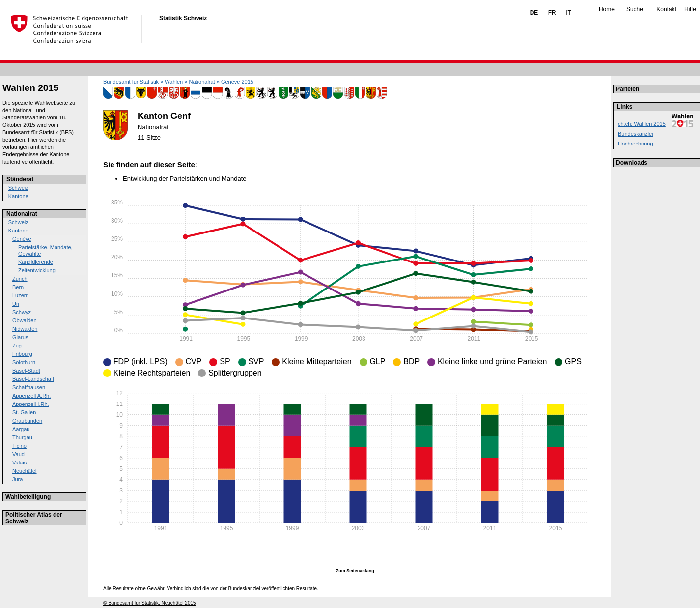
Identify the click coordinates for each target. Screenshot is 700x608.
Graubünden (27, 421)
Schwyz (22, 312)
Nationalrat (22, 214)
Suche (635, 9)
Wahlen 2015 (30, 88)
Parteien (628, 89)
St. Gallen (24, 412)
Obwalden (25, 320)
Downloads (632, 163)
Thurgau (22, 437)
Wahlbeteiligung (28, 497)
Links (625, 107)
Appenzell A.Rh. (31, 396)
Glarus (20, 337)
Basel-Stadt (26, 371)
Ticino (19, 446)
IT (569, 13)
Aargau (21, 429)
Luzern (21, 295)
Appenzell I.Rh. (31, 404)
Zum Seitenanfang (355, 571)
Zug (17, 346)
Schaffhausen (29, 387)
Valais (19, 463)
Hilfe (690, 9)
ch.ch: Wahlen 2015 (642, 124)
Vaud (18, 454)
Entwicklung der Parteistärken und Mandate (184, 179)
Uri (16, 304)
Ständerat (20, 179)
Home (607, 9)
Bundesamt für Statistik (131, 82)
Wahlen (174, 82)
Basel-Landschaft (33, 379)
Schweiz (18, 188)
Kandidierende (36, 262)
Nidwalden (25, 329)
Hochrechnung (636, 144)
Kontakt (666, 9)
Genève (22, 239)
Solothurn (24, 362)
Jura (17, 479)
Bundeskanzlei (636, 134)
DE (534, 13)
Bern (18, 287)
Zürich (20, 279)
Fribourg (22, 354)
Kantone (18, 196)
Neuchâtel (25, 471)
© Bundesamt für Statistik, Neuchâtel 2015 (150, 603)
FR (552, 13)
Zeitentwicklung (37, 270)
